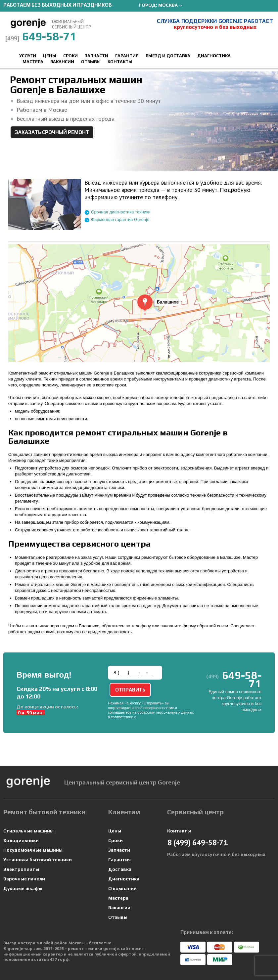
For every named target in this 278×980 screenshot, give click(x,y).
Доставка (120, 869)
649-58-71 (41, 36)
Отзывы (91, 62)
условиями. (147, 717)
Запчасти (96, 56)
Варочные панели (24, 879)
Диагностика (214, 56)
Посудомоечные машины (33, 850)
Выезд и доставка (168, 56)
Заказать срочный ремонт (52, 132)
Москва (168, 5)
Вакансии (62, 62)
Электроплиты (21, 869)
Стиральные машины (28, 831)
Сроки (70, 56)
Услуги (28, 56)
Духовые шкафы (23, 888)
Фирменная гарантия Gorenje (120, 220)
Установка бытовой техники (38, 860)
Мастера (33, 62)
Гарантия (127, 56)
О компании (122, 888)
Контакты (120, 62)
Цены (50, 56)
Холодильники (21, 840)
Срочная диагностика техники (121, 212)
